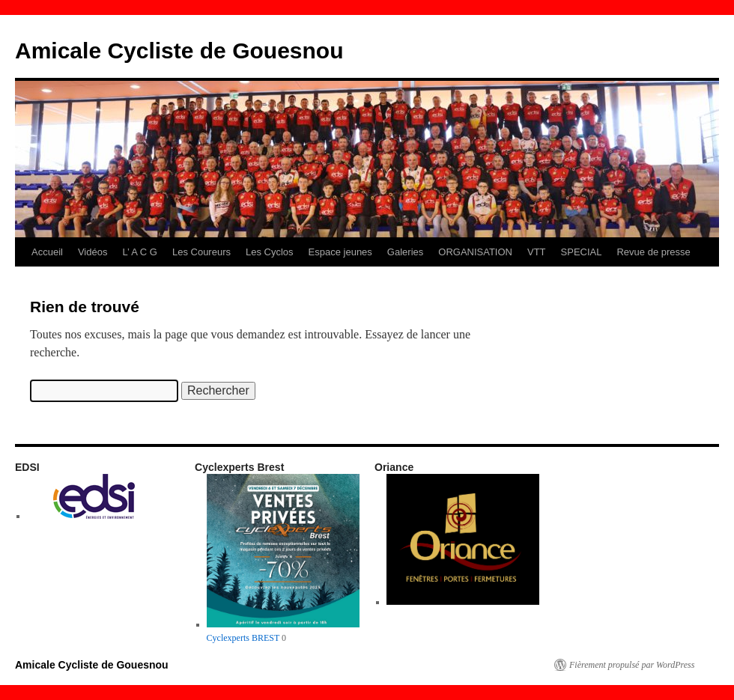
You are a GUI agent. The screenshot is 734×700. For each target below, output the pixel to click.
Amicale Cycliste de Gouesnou (179, 51)
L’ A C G (140, 252)
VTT (537, 252)
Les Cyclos (270, 252)
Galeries (405, 252)
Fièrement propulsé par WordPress (632, 665)
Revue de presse (653, 252)
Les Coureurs (201, 252)
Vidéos (93, 252)
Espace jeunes (340, 252)
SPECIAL (582, 252)
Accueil (47, 252)
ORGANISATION (475, 252)
